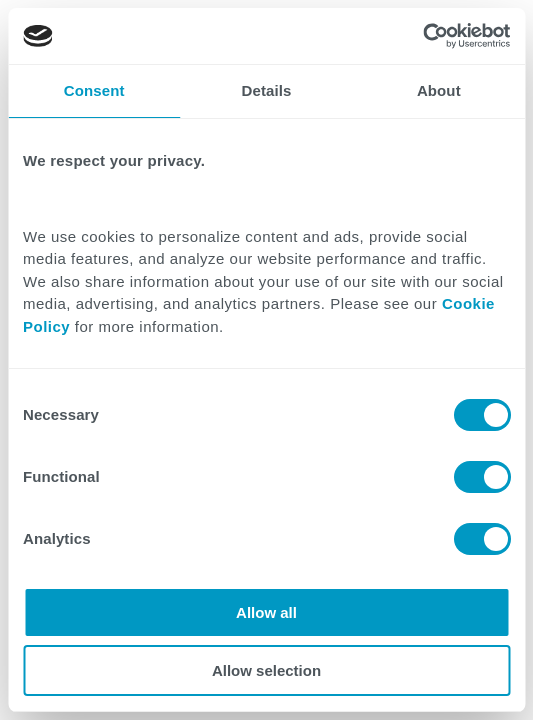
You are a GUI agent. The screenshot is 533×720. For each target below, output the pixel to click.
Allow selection (266, 670)
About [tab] (439, 90)
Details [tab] (267, 90)
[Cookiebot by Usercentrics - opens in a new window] (422, 36)
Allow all (266, 612)
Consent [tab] (94, 90)
